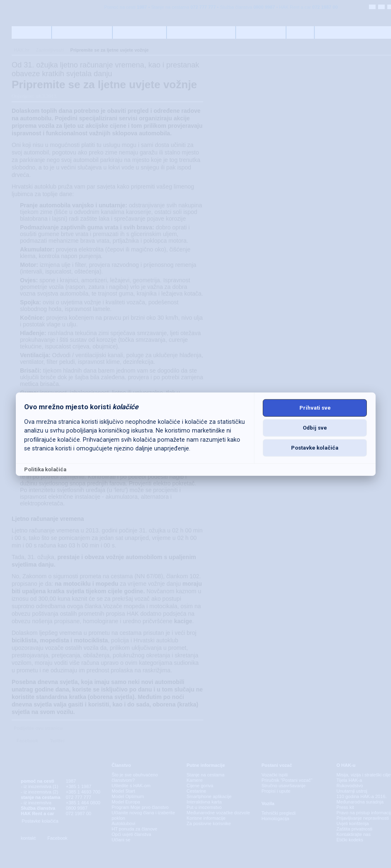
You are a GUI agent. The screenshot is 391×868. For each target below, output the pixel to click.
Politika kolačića (45, 469)
